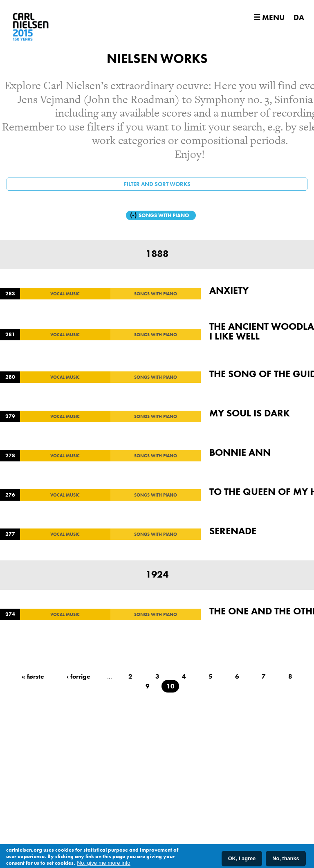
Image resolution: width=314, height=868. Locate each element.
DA (299, 17)
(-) (135, 215)
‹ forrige (78, 676)
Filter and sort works (157, 184)
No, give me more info (103, 864)
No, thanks (286, 859)
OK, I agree (242, 859)
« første (33, 676)
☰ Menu (269, 17)
